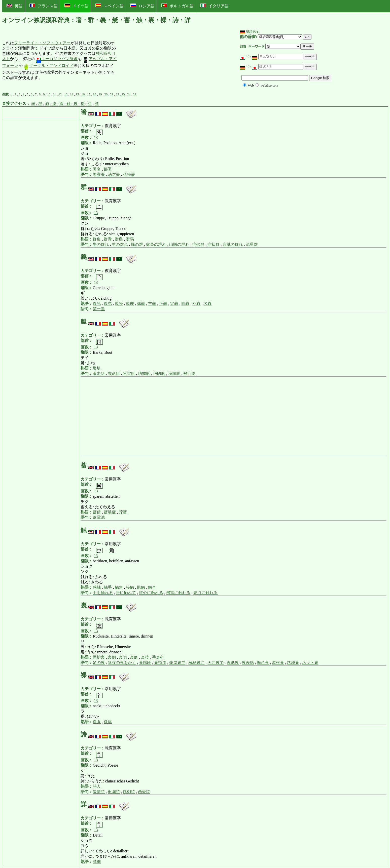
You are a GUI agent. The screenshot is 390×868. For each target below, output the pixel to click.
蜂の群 (137, 244)
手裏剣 (158, 657)
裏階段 (145, 663)
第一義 (99, 309)
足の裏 (99, 663)
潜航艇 (174, 373)
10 (49, 94)
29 (135, 94)
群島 (119, 239)
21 (112, 94)
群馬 (130, 239)
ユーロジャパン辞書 (56, 59)
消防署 (114, 174)
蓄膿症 (110, 512)
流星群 (252, 244)
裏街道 (160, 663)
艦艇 (97, 368)
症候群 (198, 244)
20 (106, 94)
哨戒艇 (144, 373)
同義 (185, 304)
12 (60, 94)
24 (129, 94)
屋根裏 (278, 663)
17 (89, 94)
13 (66, 94)
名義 (207, 304)
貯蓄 (123, 512)
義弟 (108, 304)
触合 (152, 587)
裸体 (108, 722)
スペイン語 (110, 6)
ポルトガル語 (178, 6)
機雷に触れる (178, 593)
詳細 (97, 862)
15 (77, 94)
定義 (174, 304)
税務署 (129, 174)
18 (95, 94)
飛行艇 (189, 373)
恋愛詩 (144, 792)
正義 (163, 304)
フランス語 (44, 6)
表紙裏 (233, 663)
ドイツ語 (77, 6)
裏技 (145, 657)
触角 (119, 587)
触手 (108, 587)
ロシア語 (143, 6)
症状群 (214, 244)
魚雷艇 (129, 373)
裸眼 (97, 722)
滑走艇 (99, 373)
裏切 (123, 657)
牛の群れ (101, 244)
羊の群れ (120, 244)
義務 (119, 304)
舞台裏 (263, 663)
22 (117, 94)
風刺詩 (129, 792)
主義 (152, 304)
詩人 (97, 786)
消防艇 (159, 373)
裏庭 (134, 657)
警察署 (99, 174)
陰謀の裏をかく (122, 663)
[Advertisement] (156, 61)
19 (100, 94)
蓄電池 (99, 517)
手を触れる (103, 593)
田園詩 (114, 792)
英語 (15, 6)
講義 (141, 304)
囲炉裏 (99, 657)
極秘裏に (196, 663)
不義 (196, 304)
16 (83, 94)
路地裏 (293, 663)
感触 (97, 587)
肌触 (141, 587)
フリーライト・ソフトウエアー (42, 43)
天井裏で (216, 663)
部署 (108, 169)
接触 (130, 587)
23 (123, 94)
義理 (130, 304)
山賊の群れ (179, 244)
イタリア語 (215, 6)
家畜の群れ (156, 244)
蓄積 (97, 512)
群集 (97, 239)
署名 (97, 169)
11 (55, 94)
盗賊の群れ (233, 244)
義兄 (97, 304)
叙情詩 (99, 792)
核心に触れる (151, 593)
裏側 (112, 657)
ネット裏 (310, 663)
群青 (108, 239)
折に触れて (126, 593)
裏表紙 (248, 663)
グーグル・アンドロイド (48, 66)
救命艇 (114, 373)
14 (72, 94)
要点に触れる (205, 593)
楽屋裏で (177, 663)
